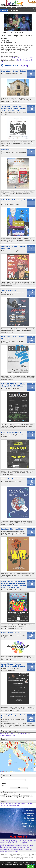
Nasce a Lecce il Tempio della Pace (13, 71)
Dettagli (33, 864)
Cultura (7, 8)
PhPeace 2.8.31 (15, 856)
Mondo (13, 8)
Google (19, 60)
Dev (5, 801)
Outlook (25, 60)
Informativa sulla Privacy (27, 856)
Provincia (3, 783)
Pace (2, 8)
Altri (3, 62)
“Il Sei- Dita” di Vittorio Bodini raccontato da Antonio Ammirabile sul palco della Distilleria (14, 108)
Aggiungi (25, 65)
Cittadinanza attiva (22, 8)
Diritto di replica (20, 857)
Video (10, 10)
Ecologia (32, 8)
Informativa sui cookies (9, 857)
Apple (31, 60)
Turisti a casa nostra (8, 290)
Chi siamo (32, 1)
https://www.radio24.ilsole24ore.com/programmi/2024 (18, 58)
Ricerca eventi (8, 775)
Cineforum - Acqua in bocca (11, 432)
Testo (2, 778)
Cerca (34, 4)
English (16, 10)
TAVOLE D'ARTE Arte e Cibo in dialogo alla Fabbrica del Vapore (13, 385)
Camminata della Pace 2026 (11, 633)
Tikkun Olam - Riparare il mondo (13, 479)
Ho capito (31, 866)
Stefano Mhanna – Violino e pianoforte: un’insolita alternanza (13, 665)
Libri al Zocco (6, 150)
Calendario (4, 10)
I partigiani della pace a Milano (12, 529)
